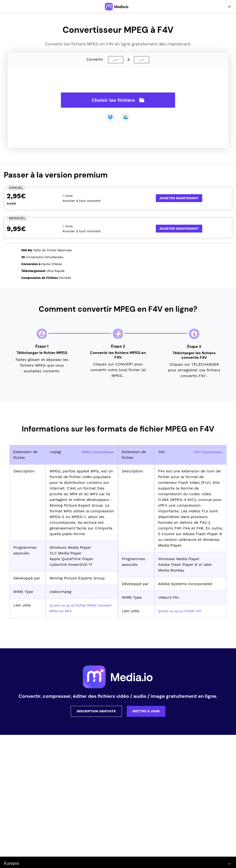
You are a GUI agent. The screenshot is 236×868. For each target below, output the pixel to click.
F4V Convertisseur (206, 452)
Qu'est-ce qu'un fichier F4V (183, 611)
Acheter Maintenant (179, 198)
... (114, 60)
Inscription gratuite (96, 711)
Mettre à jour (146, 711)
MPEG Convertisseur (95, 452)
